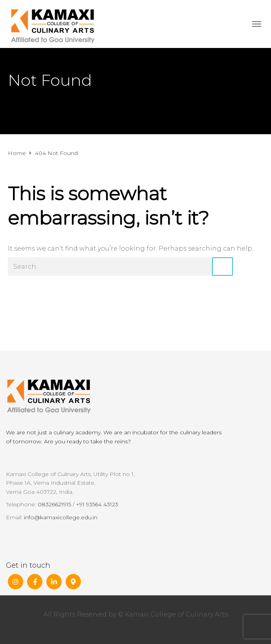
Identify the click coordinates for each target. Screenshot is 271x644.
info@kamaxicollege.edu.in (61, 517)
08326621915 (54, 504)
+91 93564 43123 (97, 504)
